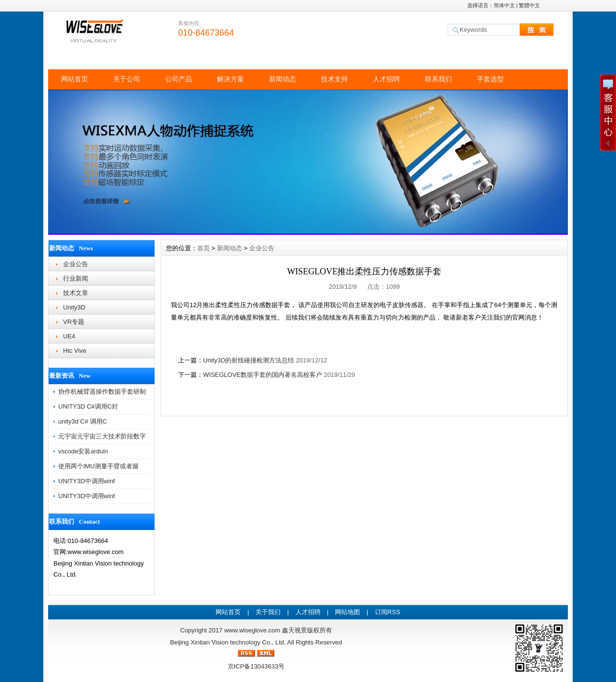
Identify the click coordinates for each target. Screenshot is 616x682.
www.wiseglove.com (252, 630)
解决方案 (231, 79)
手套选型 (490, 79)
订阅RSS (388, 612)
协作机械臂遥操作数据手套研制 (102, 392)
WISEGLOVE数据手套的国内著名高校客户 (263, 375)
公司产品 (179, 79)
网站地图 (347, 612)
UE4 (69, 336)
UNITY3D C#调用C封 (88, 406)
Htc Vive (75, 351)
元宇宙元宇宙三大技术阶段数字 (102, 436)
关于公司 (127, 79)
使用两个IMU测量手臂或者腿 (98, 466)
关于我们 (268, 612)
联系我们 (438, 79)
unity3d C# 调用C (83, 421)
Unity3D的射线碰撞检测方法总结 (249, 360)
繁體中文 (529, 5)
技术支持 (334, 79)
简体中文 (504, 5)
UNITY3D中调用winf (87, 481)
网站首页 (75, 79)
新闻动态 (282, 79)
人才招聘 (386, 79)
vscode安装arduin (83, 451)
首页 (204, 248)
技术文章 (76, 293)
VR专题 (74, 322)
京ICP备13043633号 (256, 666)
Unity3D (74, 307)
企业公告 (76, 264)
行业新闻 (76, 278)
